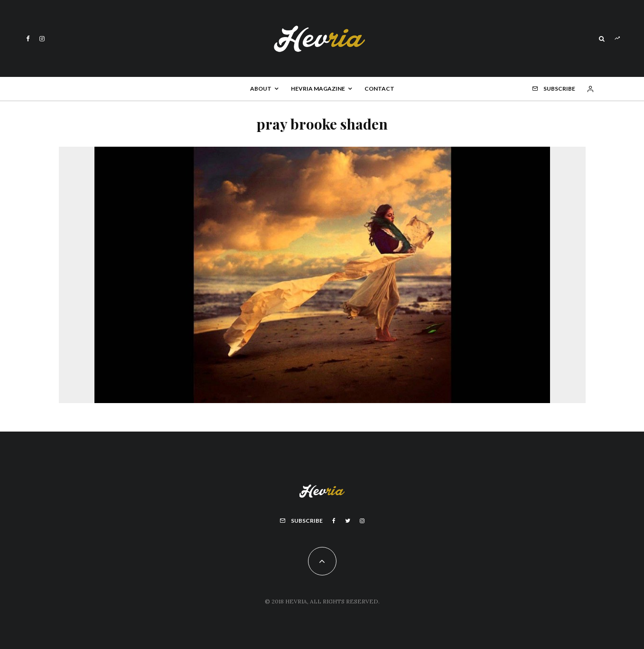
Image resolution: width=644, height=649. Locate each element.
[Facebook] (28, 39)
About (261, 89)
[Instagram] (42, 39)
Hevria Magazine (318, 89)
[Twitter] (348, 521)
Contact (379, 89)
